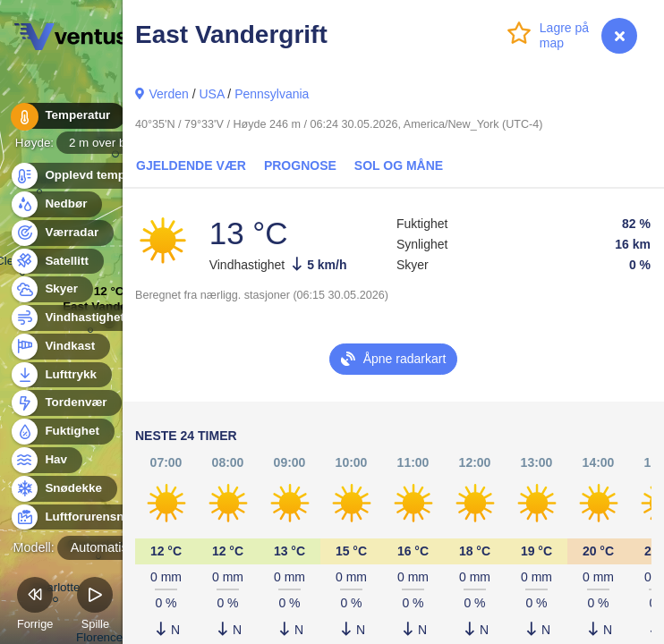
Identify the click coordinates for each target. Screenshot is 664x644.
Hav (46, 460)
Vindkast (60, 347)
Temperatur (67, 116)
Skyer (51, 289)
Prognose (300, 165)
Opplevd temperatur (92, 176)
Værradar (61, 233)
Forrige (35, 606)
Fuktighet (62, 432)
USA (211, 94)
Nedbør (56, 204)
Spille (95, 606)
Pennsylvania (272, 94)
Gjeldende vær (191, 165)
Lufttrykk (60, 375)
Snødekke (63, 489)
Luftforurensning (83, 517)
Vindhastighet (74, 318)
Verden (168, 94)
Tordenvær (66, 403)
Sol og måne (399, 165)
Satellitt (56, 262)
